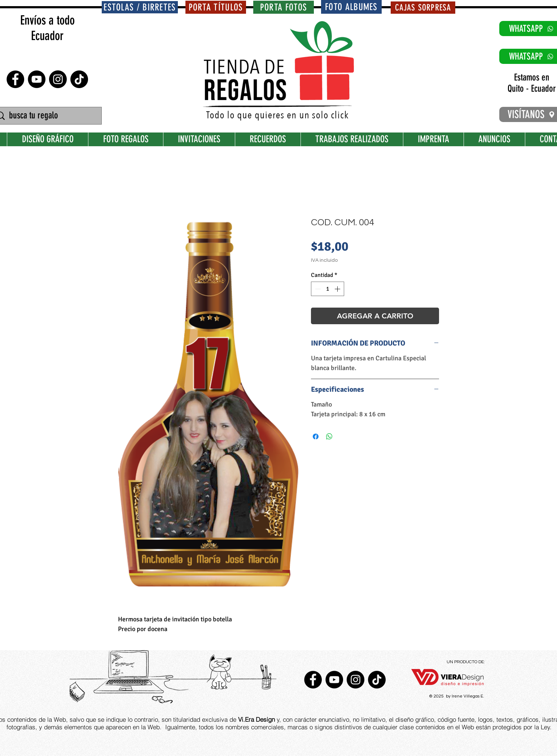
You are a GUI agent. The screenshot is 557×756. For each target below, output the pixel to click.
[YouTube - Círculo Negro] (37, 79)
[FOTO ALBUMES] (351, 7)
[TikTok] (79, 79)
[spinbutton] (328, 289)
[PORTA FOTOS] (284, 7)
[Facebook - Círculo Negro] (15, 79)
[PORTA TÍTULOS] (216, 7)
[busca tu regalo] (48, 116)
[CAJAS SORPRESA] (423, 8)
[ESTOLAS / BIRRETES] (140, 7)
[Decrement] (317, 289)
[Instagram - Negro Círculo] (58, 79)
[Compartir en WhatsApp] (329, 436)
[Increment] (338, 289)
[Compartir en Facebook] (316, 436)
